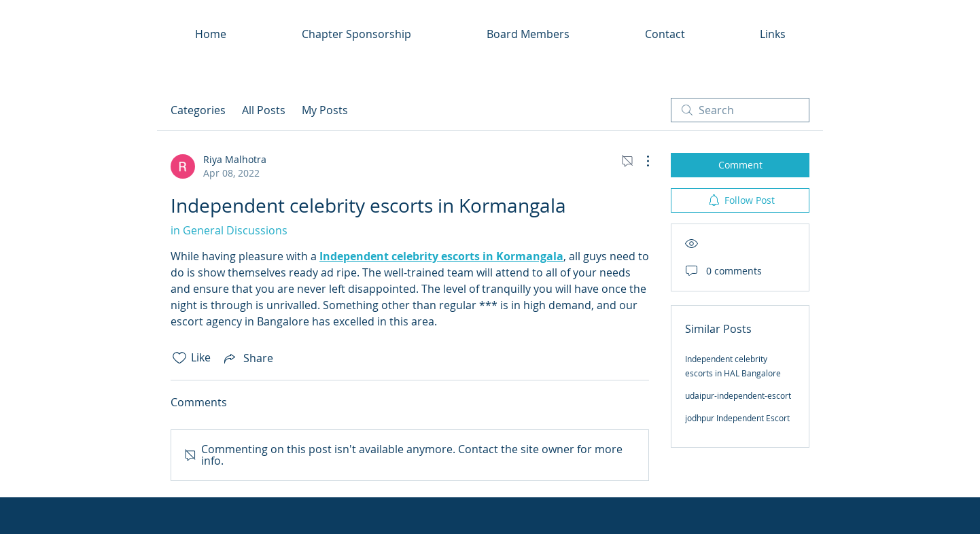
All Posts (264, 110)
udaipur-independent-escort (738, 395)
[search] (740, 110)
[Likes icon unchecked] (179, 358)
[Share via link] (247, 358)
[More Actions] (641, 161)
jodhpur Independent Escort (737, 418)
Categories (198, 110)
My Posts (325, 110)
